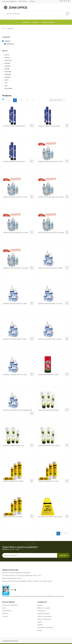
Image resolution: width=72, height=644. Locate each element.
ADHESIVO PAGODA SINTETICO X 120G (51, 197)
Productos (26, 22)
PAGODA (7, 63)
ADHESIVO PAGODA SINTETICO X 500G (16, 233)
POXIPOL (8, 77)
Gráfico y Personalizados (45, 616)
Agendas (40, 605)
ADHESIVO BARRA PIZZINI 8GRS (49, 410)
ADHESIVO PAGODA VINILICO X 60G (50, 339)
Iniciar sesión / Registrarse (9, 1)
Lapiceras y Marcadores (44, 619)
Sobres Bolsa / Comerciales (45, 628)
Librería (40, 622)
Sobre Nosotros (23, 1)
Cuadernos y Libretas (44, 613)
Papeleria (40, 625)
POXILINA (8, 74)
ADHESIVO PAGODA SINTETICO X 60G (15, 197)
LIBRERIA (7, 41)
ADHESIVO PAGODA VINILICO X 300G (15, 304)
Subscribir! (63, 555)
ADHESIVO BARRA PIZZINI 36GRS (49, 446)
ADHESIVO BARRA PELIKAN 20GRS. (14, 161)
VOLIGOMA (8, 88)
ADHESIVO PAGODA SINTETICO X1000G (51, 233)
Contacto (32, 1)
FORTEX (7, 58)
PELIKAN (7, 66)
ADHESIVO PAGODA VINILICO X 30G (15, 339)
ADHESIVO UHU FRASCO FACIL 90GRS (50, 517)
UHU (6, 86)
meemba (16, 641)
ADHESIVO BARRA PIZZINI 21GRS (14, 446)
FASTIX (7, 55)
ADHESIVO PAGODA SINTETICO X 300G (16, 268)
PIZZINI (7, 69)
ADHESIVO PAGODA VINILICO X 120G (50, 304)
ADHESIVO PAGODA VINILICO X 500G (15, 375)
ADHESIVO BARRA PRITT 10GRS (48, 375)
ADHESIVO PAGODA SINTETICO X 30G (51, 161)
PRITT (7, 80)
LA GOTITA (8, 60)
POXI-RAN (8, 72)
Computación (41, 611)
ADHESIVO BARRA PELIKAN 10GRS (49, 126)
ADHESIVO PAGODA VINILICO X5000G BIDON (18, 410)
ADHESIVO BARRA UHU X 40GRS (13, 481)
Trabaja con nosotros (48, 22)
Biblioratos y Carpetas (44, 608)
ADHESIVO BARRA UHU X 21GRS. (49, 481)
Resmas (40, 630)
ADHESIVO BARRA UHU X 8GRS (13, 517)
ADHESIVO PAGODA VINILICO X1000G (50, 268)
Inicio (4, 28)
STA (6, 83)
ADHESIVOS (10, 44)
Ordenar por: (44, 99)
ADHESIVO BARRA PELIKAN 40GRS (14, 126)
